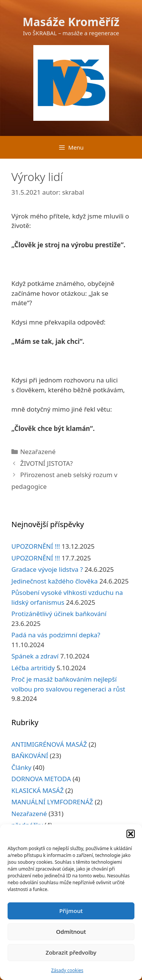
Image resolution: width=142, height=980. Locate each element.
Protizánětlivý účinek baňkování (59, 614)
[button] (131, 834)
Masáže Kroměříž (71, 22)
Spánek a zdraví (35, 656)
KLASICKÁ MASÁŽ (37, 790)
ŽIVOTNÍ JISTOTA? (46, 463)
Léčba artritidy (33, 668)
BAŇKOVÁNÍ (30, 756)
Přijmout (71, 911)
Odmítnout (71, 932)
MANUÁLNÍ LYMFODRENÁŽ (52, 802)
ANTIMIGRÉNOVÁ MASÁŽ (49, 744)
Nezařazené (38, 452)
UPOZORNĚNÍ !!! (36, 546)
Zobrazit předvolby (71, 952)
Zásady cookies (67, 970)
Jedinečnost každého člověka (55, 581)
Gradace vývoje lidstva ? (47, 569)
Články (21, 767)
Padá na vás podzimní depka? (56, 635)
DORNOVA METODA (41, 779)
